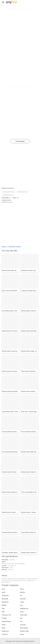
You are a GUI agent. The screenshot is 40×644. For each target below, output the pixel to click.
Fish (21, 621)
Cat (21, 595)
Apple (3, 592)
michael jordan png (8, 195)
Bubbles (4, 605)
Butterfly (22, 592)
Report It (4, 247)
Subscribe (23, 599)
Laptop (22, 602)
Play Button (5, 602)
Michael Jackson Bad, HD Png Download (13, 270)
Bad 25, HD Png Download (10, 291)
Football (4, 618)
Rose (3, 612)
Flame (22, 589)
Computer (23, 625)
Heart (3, 589)
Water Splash (24, 628)
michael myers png (22, 192)
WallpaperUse (24, 608)
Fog (21, 605)
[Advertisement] (20, 29)
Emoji (22, 612)
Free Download (20, 141)
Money (22, 634)
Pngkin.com (5, 631)
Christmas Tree (6, 615)
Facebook (5, 634)
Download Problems (15, 247)
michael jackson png (8, 192)
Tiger (3, 608)
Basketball (5, 599)
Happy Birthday (6, 621)
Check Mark (24, 615)
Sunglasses (5, 595)
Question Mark (24, 631)
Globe (4, 625)
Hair (21, 618)
